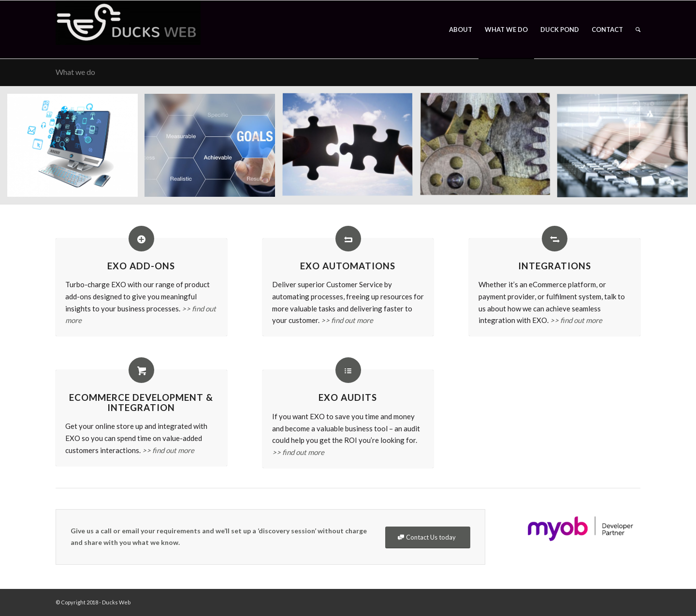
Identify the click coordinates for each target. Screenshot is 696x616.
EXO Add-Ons (141, 266)
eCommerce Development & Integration (141, 402)
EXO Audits (348, 397)
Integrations (555, 266)
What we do (75, 72)
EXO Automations (348, 266)
